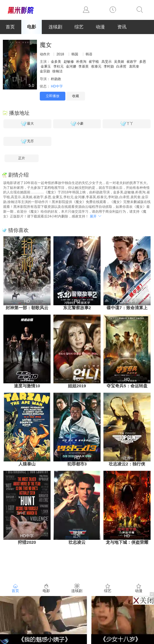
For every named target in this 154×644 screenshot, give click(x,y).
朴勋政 (56, 79)
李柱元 (59, 66)
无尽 (27, 141)
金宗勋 (45, 71)
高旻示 (107, 62)
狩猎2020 (27, 542)
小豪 (77, 124)
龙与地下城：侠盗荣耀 (127, 542)
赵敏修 (69, 62)
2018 (60, 54)
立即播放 (53, 96)
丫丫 (127, 124)
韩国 (75, 54)
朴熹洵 (81, 62)
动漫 (100, 27)
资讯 (122, 27)
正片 (22, 158)
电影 (32, 27)
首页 (10, 27)
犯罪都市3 (77, 464)
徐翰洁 (57, 71)
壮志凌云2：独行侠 (127, 464)
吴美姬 (119, 62)
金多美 (56, 62)
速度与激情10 (27, 386)
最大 (27, 124)
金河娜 (71, 66)
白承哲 (121, 66)
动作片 (45, 54)
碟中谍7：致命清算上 (127, 308)
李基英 (84, 66)
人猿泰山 (27, 464)
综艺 (79, 27)
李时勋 (109, 66)
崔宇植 (94, 62)
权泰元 (96, 66)
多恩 (143, 62)
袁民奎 (134, 66)
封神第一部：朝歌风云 (27, 308)
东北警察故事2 (77, 308)
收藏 (76, 96)
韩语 (89, 54)
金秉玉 (46, 66)
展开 (96, 216)
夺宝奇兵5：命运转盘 (127, 386)
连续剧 (55, 27)
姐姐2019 (77, 386)
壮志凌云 (77, 542)
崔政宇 (132, 62)
